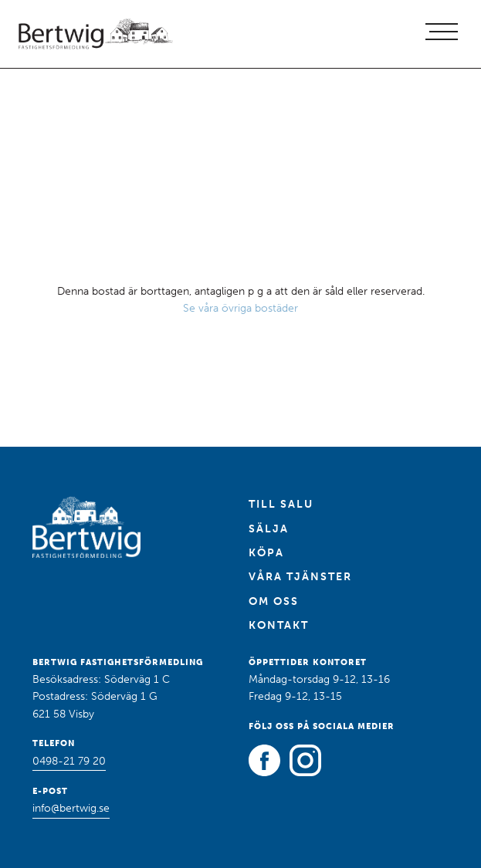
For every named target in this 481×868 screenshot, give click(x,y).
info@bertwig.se (71, 808)
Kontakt (279, 625)
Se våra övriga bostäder (240, 308)
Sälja (269, 529)
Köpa (266, 553)
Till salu (281, 504)
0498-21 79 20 (69, 761)
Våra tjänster (300, 577)
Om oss (274, 601)
